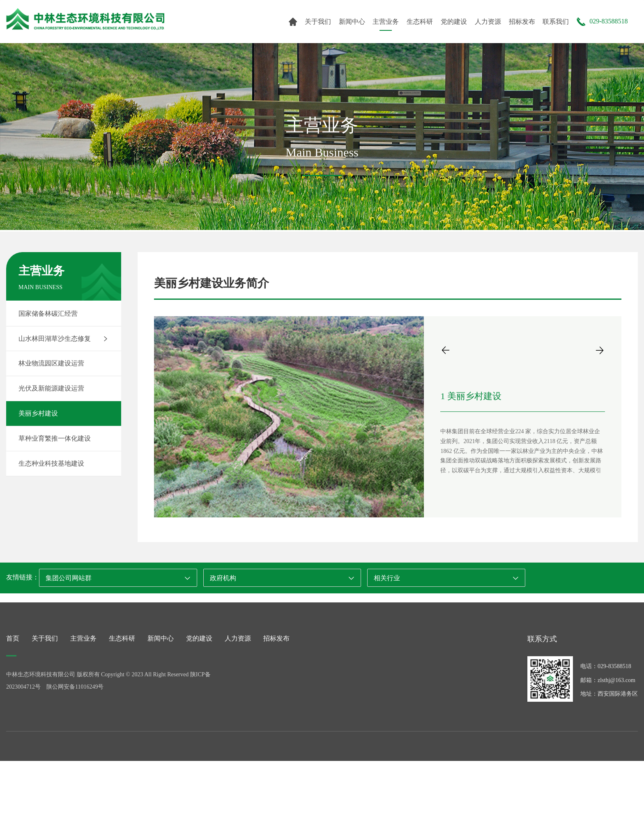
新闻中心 (352, 22)
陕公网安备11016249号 (75, 727)
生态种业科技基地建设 (51, 463)
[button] (445, 350)
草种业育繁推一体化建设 (55, 438)
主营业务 (386, 22)
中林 (85, 19)
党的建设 (454, 22)
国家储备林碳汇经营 (48, 314)
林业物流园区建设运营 (51, 363)
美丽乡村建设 (38, 413)
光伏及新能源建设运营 (51, 388)
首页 (13, 679)
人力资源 (488, 22)
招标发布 (522, 22)
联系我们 (556, 22)
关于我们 (318, 22)
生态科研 (420, 22)
